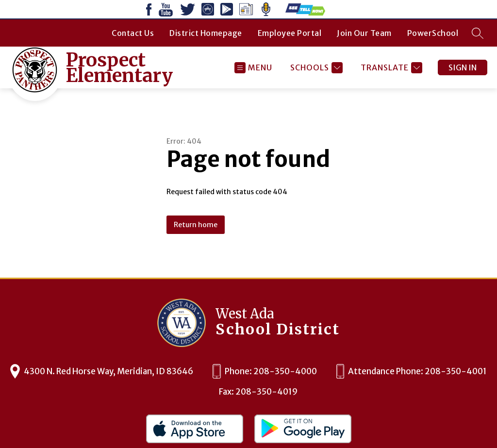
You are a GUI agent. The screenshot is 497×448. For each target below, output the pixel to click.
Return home (196, 225)
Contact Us (133, 33)
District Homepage (206, 33)
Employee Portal (290, 33)
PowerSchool (433, 33)
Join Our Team (364, 33)
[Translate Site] (390, 68)
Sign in (463, 67)
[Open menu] (253, 68)
